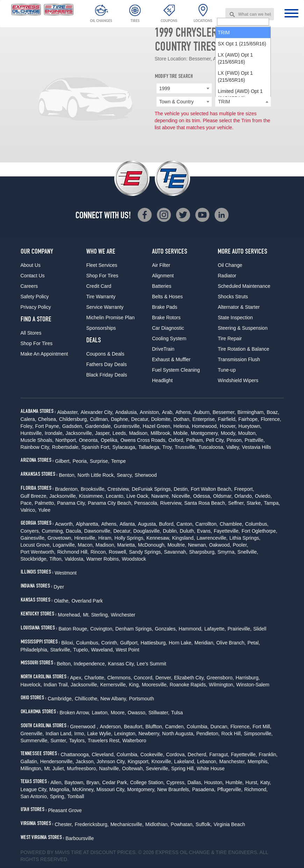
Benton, (67, 475)
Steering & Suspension (243, 328)
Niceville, (182, 496)
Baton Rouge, (74, 629)
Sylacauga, (124, 447)
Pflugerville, (230, 789)
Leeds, (120, 433)
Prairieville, (239, 629)
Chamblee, (232, 524)
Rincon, (99, 552)
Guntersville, (128, 426)
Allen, (57, 782)
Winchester (123, 615)
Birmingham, (251, 412)
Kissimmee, (92, 496)
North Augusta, (178, 734)
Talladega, (150, 447)
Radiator (227, 276)
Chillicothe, (87, 699)
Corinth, (110, 643)
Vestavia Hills (256, 447)
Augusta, (148, 524)
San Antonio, (34, 796)
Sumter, (59, 741)
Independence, (90, 664)
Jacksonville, (79, 433)
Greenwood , (84, 727)
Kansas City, (122, 664)
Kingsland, (183, 538)
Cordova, (176, 754)
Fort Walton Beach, (212, 489)
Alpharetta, (88, 524)
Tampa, (272, 503)
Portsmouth (142, 699)
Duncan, (219, 727)
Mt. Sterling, (96, 615)
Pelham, (195, 440)
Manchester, (232, 761)
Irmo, (80, 734)
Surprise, (100, 461)
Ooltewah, (133, 768)
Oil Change (230, 265)
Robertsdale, (66, 447)
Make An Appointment (44, 354)
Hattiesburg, (154, 643)
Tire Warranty (101, 297)
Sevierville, (158, 768)
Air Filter (161, 265)
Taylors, (78, 741)
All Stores (31, 333)
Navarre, (161, 496)
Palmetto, (45, 503)
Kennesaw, (158, 538)
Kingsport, (139, 761)
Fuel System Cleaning (176, 370)
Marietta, (126, 545)
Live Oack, (138, 496)
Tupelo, (81, 650)
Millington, (32, 768)
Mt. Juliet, (55, 768)
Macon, (86, 545)
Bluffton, (154, 727)
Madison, (139, 433)
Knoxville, (162, 761)
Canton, (185, 524)
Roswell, (118, 552)
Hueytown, (250, 426)
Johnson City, (111, 761)
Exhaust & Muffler (171, 359)
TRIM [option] (224, 113)
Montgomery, (205, 433)
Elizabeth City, (189, 678)
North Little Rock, (96, 475)
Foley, (27, 426)
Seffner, (237, 503)
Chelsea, (48, 419)
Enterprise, (204, 419)
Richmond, (256, 789)
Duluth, (188, 531)
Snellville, (248, 552)
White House (211, 768)
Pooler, (240, 545)
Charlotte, (95, 678)
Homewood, (205, 426)
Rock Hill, (232, 734)
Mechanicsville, (127, 824)
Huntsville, (32, 433)
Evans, (205, 531)
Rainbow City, (35, 447)
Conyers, (30, 531)
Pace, (27, 503)
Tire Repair (230, 338)
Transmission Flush (239, 359)
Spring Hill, (183, 768)
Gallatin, (30, 761)
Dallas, (195, 782)
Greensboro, (220, 678)
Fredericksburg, (92, 824)
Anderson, (111, 727)
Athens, (184, 412)
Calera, (28, 419)
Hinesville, (85, 538)
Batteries (162, 286)
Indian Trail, (56, 685)
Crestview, (119, 489)
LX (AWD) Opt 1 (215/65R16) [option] (235, 139)
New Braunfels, (174, 789)
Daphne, (120, 419)
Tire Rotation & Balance (243, 349)
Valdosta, (75, 559)
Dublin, (171, 531)
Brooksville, (93, 489)
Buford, (167, 524)
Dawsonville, (98, 531)
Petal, (254, 643)
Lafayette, (215, 629)
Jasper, (103, 433)
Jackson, (85, 761)
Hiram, (105, 538)
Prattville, (255, 440)
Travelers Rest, (104, 741)
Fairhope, (249, 419)
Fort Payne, (48, 426)
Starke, (254, 503)
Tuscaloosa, (211, 447)
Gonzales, (166, 629)
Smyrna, (226, 552)
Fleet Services (102, 265)
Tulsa (177, 713)
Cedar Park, (115, 782)
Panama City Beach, (110, 503)
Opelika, (110, 440)
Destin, (181, 489)
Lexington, (126, 734)
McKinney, (84, 789)
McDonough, (152, 545)
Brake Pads (165, 307)
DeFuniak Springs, (152, 489)
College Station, (147, 782)
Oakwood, (220, 545)
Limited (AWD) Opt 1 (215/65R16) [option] (240, 175)
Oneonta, (89, 440)
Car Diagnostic (168, 328)
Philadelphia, (35, 650)
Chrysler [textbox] (227, 88)
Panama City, (71, 503)
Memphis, (258, 761)
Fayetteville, (227, 531)
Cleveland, (103, 754)
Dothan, (182, 419)
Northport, (66, 440)
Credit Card (99, 286)
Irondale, (54, 433)
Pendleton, (208, 734)
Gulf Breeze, (34, 496)
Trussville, (186, 447)
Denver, (164, 678)
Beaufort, (134, 727)
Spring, (58, 796)
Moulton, (248, 433)
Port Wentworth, (38, 552)
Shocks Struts (233, 297)
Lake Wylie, (100, 734)
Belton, (65, 664)
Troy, (168, 447)
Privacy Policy (36, 307)
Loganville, (64, 545)
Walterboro (134, 741)
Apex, (77, 678)
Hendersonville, (57, 761)
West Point (127, 650)
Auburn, (202, 412)
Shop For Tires (37, 343)
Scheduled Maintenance (244, 286)
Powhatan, (182, 824)
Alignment (163, 276)
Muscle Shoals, (37, 440)
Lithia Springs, (245, 538)
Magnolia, (60, 789)
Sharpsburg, (202, 552)
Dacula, (74, 531)
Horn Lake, (181, 643)
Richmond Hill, (73, 552)
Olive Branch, (231, 643)
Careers (29, 286)
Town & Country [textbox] (177, 102)
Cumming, (53, 531)
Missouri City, (111, 789)
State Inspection (235, 318)
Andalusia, (127, 412)
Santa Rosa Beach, (205, 503)
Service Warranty (105, 307)
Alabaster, (68, 412)
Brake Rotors (166, 318)
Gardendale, (99, 426)
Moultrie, (177, 545)
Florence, (271, 419)
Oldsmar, (223, 496)
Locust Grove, (36, 545)
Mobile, (181, 433)
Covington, (102, 629)
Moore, (118, 713)
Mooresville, (155, 685)
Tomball (75, 796)
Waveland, (103, 650)
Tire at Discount (93, 852)
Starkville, (61, 650)
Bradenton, (67, 489)
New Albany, (114, 699)
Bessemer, (224, 412)
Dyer (59, 587)
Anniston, (150, 412)
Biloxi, (68, 643)
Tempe (118, 461)
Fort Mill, (262, 727)
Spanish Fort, (96, 447)
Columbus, (257, 524)
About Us (31, 265)
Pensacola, (146, 503)
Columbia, (198, 727)
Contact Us (33, 276)
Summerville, (35, 741)
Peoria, (80, 461)
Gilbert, (63, 461)
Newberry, (149, 734)
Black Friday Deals (107, 375)
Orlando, (244, 496)
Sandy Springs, (146, 552)
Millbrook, (161, 433)
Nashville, (110, 768)
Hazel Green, (157, 426)
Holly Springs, (130, 538)
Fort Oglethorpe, (259, 531)
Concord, (144, 678)
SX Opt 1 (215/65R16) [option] (242, 124)
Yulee (44, 510)
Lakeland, (185, 761)
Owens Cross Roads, (144, 440)
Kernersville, (114, 685)
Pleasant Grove (65, 810)
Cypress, (176, 782)
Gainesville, (33, 538)
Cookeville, (152, 754)
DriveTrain (163, 349)
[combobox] (250, 14)
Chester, (64, 824)
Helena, (182, 426)
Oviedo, (263, 496)
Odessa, (202, 496)
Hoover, (228, 426)
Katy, (266, 782)
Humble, (234, 782)
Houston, (214, 782)
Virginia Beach (229, 824)
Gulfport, (130, 643)
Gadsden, (73, 426)
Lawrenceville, (212, 538)
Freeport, (244, 489)
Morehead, (70, 615)
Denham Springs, (134, 629)
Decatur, (140, 419)
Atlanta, (128, 524)
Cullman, (99, 419)
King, (135, 685)
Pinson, (235, 440)
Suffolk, (204, 824)
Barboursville (80, 838)
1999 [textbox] (165, 88)
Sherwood (146, 475)
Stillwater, (159, 713)
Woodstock (134, 559)
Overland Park (87, 601)
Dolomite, (162, 419)
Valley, (233, 447)
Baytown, (75, 782)
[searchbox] (243, 102)
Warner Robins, (103, 559)
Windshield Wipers (238, 380)
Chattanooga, (75, 754)
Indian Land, (59, 734)
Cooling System (169, 338)
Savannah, (176, 552)
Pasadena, (204, 789)
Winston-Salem (253, 685)
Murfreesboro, (82, 768)
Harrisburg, (248, 678)
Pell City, (215, 440)
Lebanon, (207, 761)
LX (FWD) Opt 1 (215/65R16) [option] (235, 157)
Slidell (260, 629)
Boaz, (273, 412)
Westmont (66, 573)
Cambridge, (60, 699)
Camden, (175, 727)
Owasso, (137, 713)
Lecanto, (115, 496)
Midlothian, (157, 824)
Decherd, (198, 754)
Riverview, (171, 503)
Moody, (229, 433)
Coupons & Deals (105, 354)
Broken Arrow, (75, 713)
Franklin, (268, 754)
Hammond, (190, 629)
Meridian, (204, 643)
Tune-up (227, 370)
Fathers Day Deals (107, 364)
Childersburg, (74, 419)
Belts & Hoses (167, 297)
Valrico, (29, 510)
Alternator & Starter (239, 307)
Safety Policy (35, 297)
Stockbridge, (34, 559)
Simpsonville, (258, 734)
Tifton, (56, 559)
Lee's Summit (151, 664)
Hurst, (252, 782)
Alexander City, (97, 412)
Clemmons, (120, 678)
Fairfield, (227, 419)
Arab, (168, 412)
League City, (34, 789)
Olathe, (62, 601)
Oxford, (176, 440)
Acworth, (65, 524)
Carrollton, (207, 524)
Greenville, (32, 734)
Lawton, (100, 713)
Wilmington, (222, 685)
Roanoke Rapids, (188, 685)
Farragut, (219, 754)
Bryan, (93, 782)
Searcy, (125, 475)
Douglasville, (147, 531)
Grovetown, (60, 538)
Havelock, (31, 685)
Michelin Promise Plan (111, 318)
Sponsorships (101, 328)
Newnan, (198, 545)
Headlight (162, 380)
